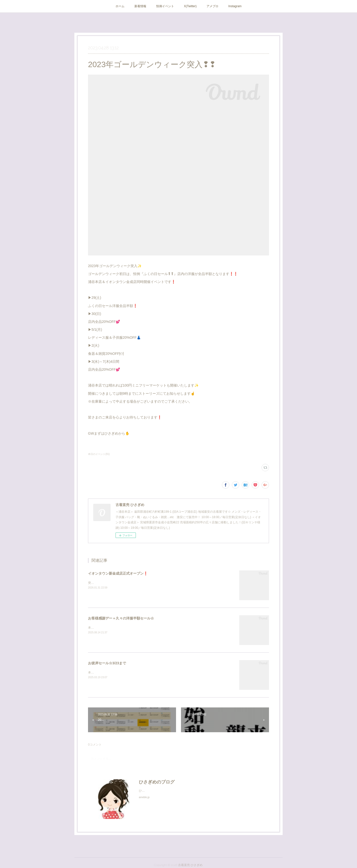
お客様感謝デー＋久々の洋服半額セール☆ (121, 618)
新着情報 (140, 6)
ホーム (120, 6)
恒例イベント (165, 6)
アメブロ (212, 6)
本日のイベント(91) (99, 454)
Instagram (235, 6)
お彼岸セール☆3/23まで (107, 663)
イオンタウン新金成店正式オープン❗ (118, 573)
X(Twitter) (190, 6)
